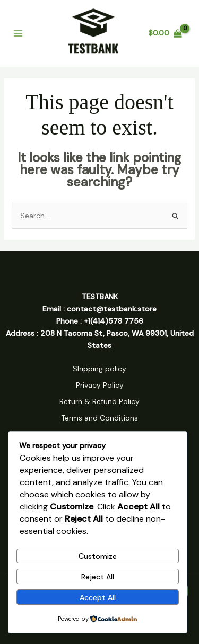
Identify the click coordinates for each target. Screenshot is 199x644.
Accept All (98, 597)
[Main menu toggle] (18, 33)
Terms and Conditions (99, 418)
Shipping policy (99, 369)
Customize (98, 556)
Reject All (98, 577)
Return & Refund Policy (99, 401)
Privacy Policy (100, 385)
